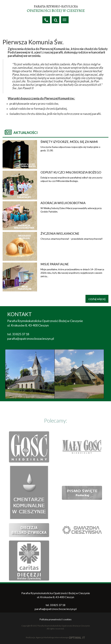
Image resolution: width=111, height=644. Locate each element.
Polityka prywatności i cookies (55, 619)
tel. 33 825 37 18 (18, 334)
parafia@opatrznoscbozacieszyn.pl (31, 339)
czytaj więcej (97, 299)
